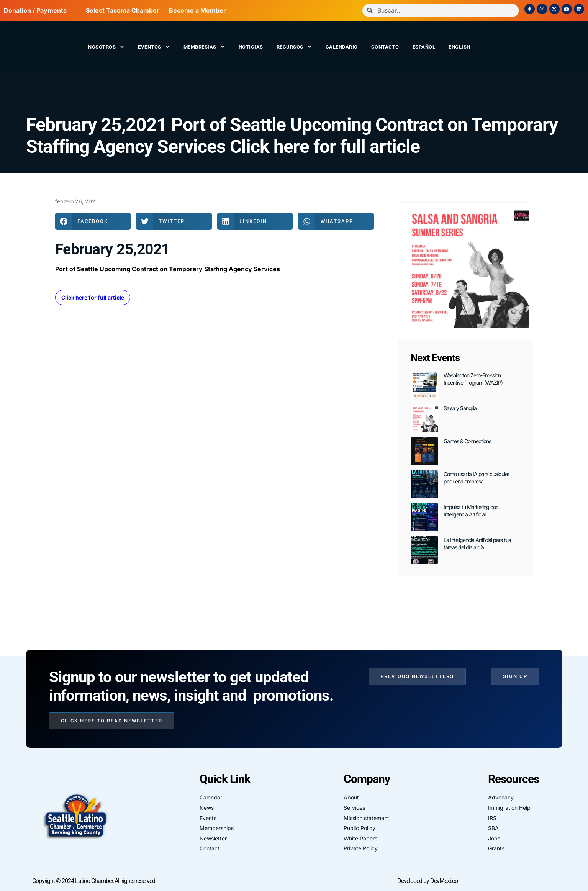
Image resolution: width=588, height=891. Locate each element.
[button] (93, 221)
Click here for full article (93, 297)
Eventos (154, 47)
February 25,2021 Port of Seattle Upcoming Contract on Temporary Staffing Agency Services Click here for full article (292, 136)
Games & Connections (467, 441)
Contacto (385, 47)
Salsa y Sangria (460, 408)
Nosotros (106, 47)
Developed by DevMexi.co (427, 881)
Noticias (251, 47)
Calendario (342, 47)
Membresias (204, 47)
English (459, 47)
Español (424, 47)
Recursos (294, 47)
